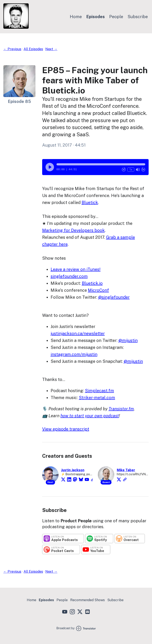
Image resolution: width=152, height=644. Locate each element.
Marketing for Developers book (73, 230)
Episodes (96, 17)
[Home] (16, 28)
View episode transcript (66, 429)
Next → (51, 49)
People (116, 17)
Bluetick (90, 203)
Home (76, 17)
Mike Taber (126, 470)
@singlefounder (114, 297)
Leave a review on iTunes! (76, 269)
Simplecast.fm (100, 391)
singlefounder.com (69, 276)
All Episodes (33, 49)
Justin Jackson (73, 470)
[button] (101, 164)
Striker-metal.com (97, 398)
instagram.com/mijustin (74, 354)
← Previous (12, 49)
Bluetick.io (92, 283)
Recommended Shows (87, 600)
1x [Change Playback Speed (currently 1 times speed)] (131, 169)
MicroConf (98, 290)
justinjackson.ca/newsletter (78, 333)
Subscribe (138, 17)
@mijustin (128, 340)
